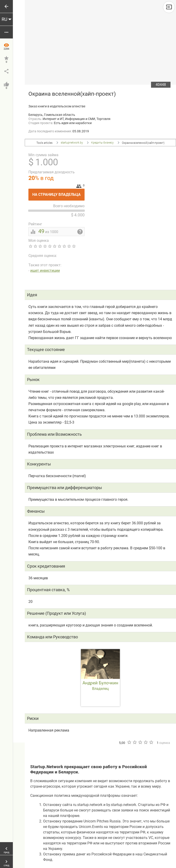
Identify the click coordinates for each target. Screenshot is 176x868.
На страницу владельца (58, 193)
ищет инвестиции (45, 271)
